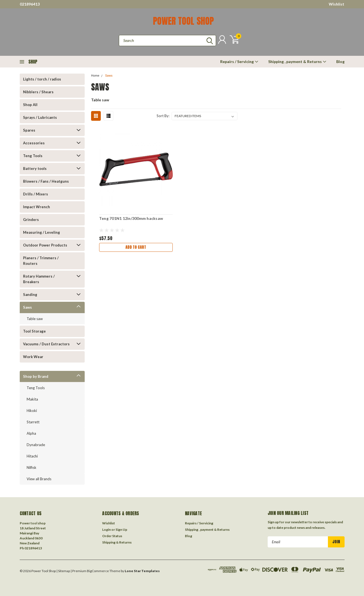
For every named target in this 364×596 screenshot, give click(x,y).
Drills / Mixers (36, 194)
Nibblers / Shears (38, 92)
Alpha (31, 433)
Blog (340, 61)
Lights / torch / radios (42, 79)
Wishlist (337, 4)
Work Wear (33, 357)
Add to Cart (136, 247)
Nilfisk (32, 467)
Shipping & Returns (117, 542)
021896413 (30, 4)
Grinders (31, 220)
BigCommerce (98, 571)
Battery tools (35, 169)
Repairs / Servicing (239, 61)
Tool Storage (34, 331)
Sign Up (121, 530)
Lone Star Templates (142, 571)
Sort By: (163, 116)
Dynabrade (36, 445)
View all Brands (39, 479)
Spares (29, 130)
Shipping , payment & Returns (297, 61)
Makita (32, 399)
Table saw (35, 319)
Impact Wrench (37, 207)
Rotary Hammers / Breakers (39, 279)
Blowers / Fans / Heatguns (46, 181)
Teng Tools (33, 156)
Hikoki (32, 411)
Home (95, 76)
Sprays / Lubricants (40, 117)
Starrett (33, 422)
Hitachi (32, 456)
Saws (27, 307)
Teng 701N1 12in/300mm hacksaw (131, 218)
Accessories (34, 143)
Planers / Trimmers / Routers (41, 261)
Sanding (30, 295)
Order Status (112, 536)
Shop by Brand (36, 376)
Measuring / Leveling (42, 232)
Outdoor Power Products (45, 245)
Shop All (30, 105)
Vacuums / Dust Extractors (46, 344)
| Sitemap (63, 571)
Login (106, 530)
